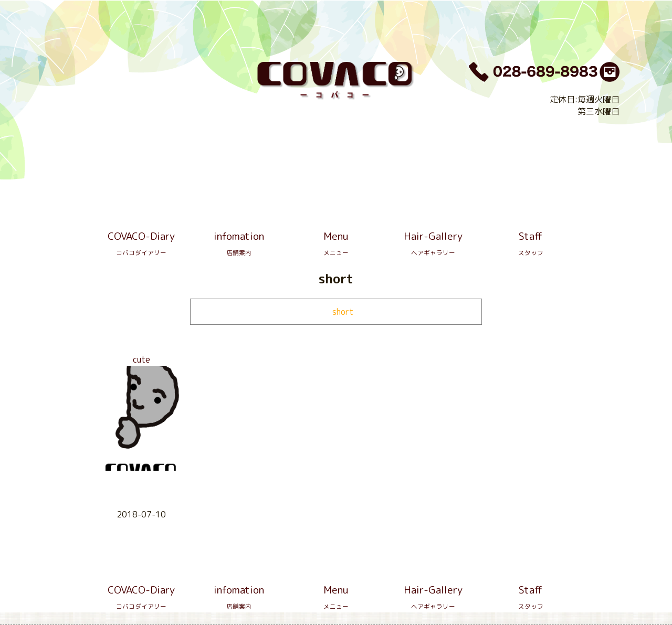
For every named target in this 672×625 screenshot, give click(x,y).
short (343, 312)
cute (141, 359)
